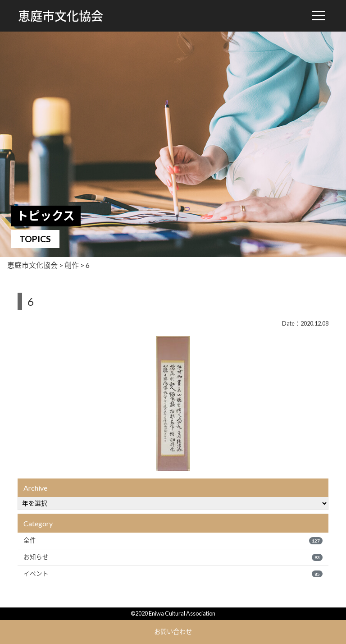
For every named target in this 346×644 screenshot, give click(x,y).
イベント (173, 574)
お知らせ (173, 557)
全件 (173, 540)
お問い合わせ (173, 632)
